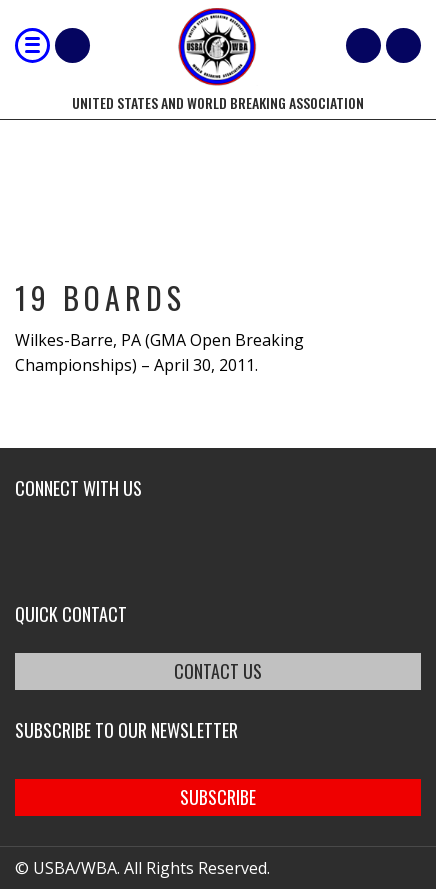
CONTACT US (218, 671)
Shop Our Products (72, 45)
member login (403, 45)
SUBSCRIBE (218, 797)
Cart (363, 45)
